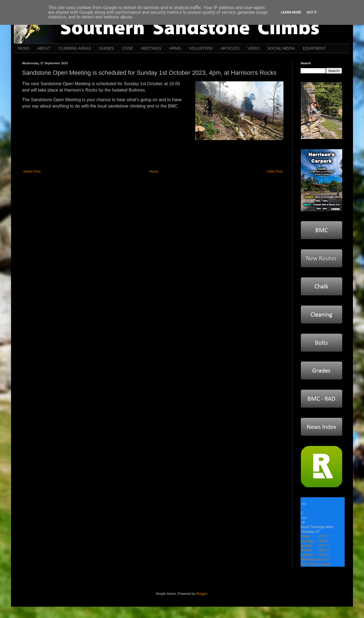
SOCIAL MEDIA (281, 48)
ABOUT (44, 48)
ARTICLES (230, 48)
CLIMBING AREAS (75, 48)
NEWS (23, 48)
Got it (312, 12)
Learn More (291, 12)
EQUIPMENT (314, 48)
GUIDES (107, 48)
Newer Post (32, 172)
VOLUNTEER (201, 48)
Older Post (275, 172)
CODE (127, 48)
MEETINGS (151, 48)
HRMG (175, 48)
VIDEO (253, 48)
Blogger (202, 594)
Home (154, 172)
